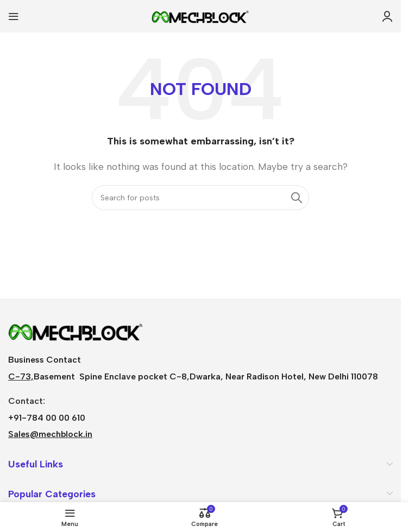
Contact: (27, 401)
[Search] (200, 198)
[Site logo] (200, 15)
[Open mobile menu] (14, 16)
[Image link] (76, 330)
